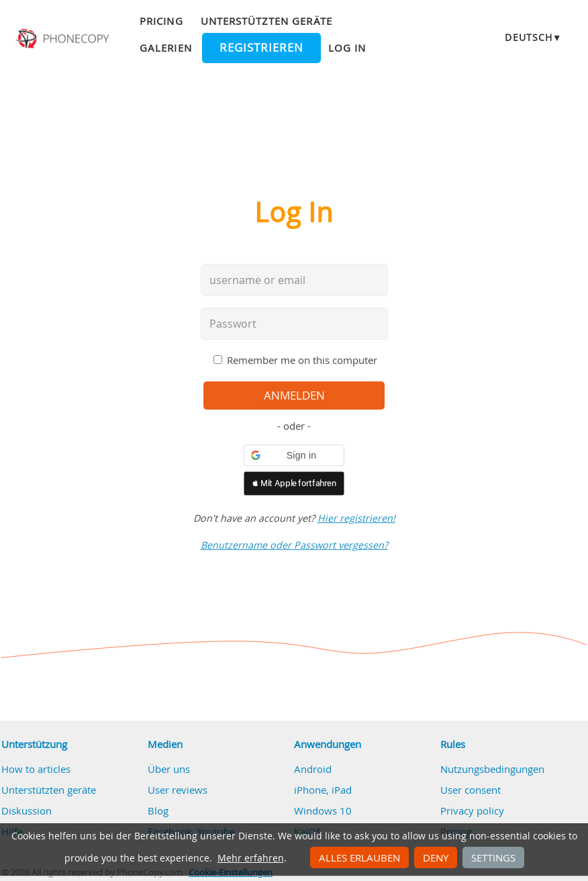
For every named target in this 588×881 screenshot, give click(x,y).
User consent (471, 790)
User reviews (178, 790)
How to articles (36, 769)
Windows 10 (323, 810)
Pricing (161, 21)
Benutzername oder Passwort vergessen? (294, 545)
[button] (294, 455)
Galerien (165, 48)
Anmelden (294, 396)
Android (313, 769)
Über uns (169, 769)
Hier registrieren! (356, 518)
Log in (347, 48)
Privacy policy (472, 810)
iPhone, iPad (323, 790)
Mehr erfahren (251, 858)
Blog (158, 810)
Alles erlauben (359, 857)
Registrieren (261, 48)
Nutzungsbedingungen (492, 769)
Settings (493, 857)
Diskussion (27, 810)
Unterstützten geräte (266, 21)
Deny (436, 857)
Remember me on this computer (302, 360)
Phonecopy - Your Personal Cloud (64, 39)
